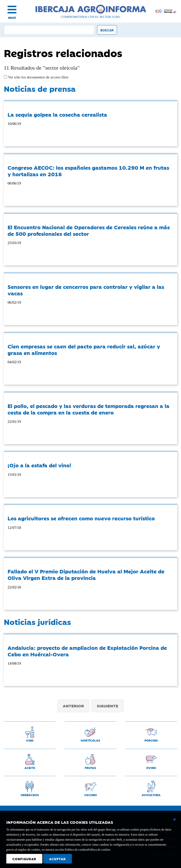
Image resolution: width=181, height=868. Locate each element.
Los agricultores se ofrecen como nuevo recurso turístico (81, 518)
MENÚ (12, 18)
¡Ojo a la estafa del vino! (39, 465)
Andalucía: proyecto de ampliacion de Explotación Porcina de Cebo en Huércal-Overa (87, 651)
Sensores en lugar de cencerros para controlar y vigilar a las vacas (86, 290)
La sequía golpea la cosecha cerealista (57, 114)
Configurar (24, 859)
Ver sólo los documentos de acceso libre (38, 77)
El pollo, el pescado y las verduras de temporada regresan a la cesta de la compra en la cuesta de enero (88, 409)
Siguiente (108, 706)
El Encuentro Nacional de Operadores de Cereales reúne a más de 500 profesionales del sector (89, 230)
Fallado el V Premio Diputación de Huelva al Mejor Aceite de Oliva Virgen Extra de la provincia (86, 574)
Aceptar (57, 859)
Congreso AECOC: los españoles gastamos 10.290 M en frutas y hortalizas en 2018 (88, 171)
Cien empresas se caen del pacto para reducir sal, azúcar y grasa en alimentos (84, 349)
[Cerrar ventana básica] (174, 819)
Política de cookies (99, 850)
